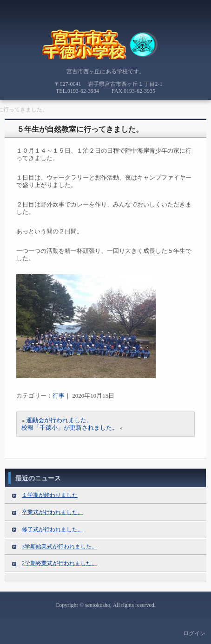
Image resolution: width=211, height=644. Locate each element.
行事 (59, 396)
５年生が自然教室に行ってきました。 (80, 129)
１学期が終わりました (50, 495)
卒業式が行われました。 (53, 512)
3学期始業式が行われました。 (59, 547)
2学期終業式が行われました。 (59, 563)
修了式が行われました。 (53, 529)
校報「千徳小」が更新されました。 (70, 428)
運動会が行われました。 (59, 420)
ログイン (194, 633)
